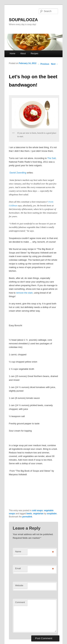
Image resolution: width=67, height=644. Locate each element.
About (23, 54)
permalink (27, 517)
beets (29, 514)
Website (19, 585)
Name (18, 552)
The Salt (51, 158)
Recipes (34, 54)
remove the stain (24, 293)
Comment (20, 602)
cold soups (37, 510)
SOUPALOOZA (23, 20)
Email (18, 568)
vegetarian (38, 514)
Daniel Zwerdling (18, 173)
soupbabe (52, 514)
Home (12, 54)
